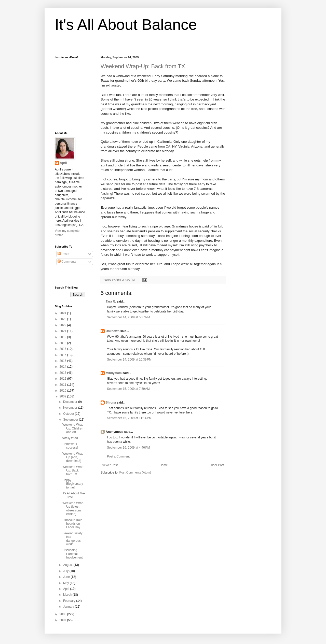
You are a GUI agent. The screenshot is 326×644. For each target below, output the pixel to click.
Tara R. (111, 302)
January (69, 607)
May (66, 583)
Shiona (111, 403)
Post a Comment (118, 456)
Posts (63, 254)
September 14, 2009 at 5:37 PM (128, 317)
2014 (63, 367)
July (66, 571)
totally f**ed (70, 438)
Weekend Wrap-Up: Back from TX (143, 66)
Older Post (217, 465)
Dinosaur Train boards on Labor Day (72, 524)
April (63, 163)
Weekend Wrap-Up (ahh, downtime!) (73, 457)
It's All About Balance (126, 25)
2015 (63, 361)
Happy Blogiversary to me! (73, 484)
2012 (63, 379)
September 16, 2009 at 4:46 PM (128, 448)
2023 (63, 319)
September (71, 420)
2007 (63, 620)
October (69, 414)
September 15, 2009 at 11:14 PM (129, 418)
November (71, 408)
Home (164, 465)
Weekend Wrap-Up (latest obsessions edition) (73, 509)
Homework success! (70, 446)
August (68, 565)
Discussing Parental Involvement (73, 554)
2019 (63, 337)
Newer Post (110, 465)
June (67, 577)
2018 (63, 343)
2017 (63, 349)
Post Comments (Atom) (135, 473)
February (70, 601)
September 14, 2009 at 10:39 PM (129, 360)
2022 (63, 325)
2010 (63, 391)
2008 (63, 614)
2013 (63, 373)
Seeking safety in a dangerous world (72, 539)
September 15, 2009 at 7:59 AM (128, 389)
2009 (63, 396)
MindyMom (114, 373)
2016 (63, 355)
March (68, 595)
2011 (63, 385)
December (71, 402)
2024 (63, 313)
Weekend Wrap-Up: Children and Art (73, 428)
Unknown (113, 331)
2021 (63, 331)
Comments (67, 262)
